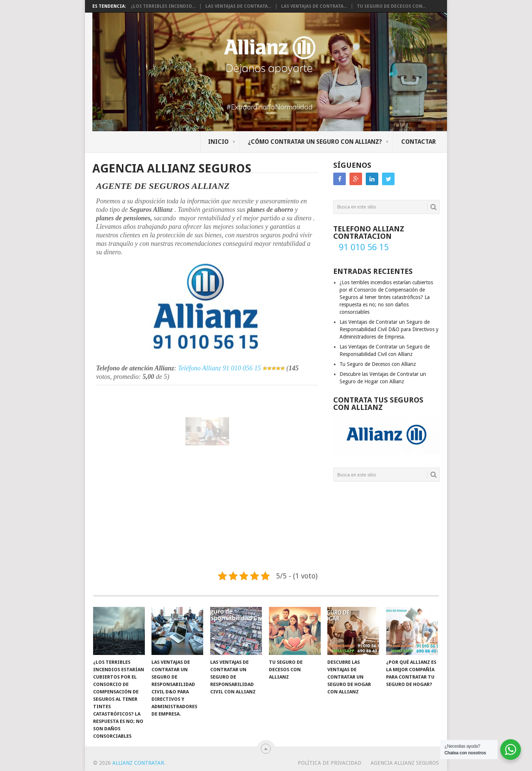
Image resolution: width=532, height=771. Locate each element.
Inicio (218, 142)
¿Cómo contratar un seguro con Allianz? (315, 142)
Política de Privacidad (330, 763)
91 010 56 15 (364, 247)
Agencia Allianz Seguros (405, 763)
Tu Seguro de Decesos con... (391, 6)
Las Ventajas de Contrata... (238, 6)
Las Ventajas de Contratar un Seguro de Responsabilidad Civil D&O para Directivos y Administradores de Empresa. (389, 329)
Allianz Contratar (138, 763)
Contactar (419, 142)
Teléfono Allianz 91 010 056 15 (220, 349)
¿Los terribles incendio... (163, 6)
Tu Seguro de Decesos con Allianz (378, 364)
